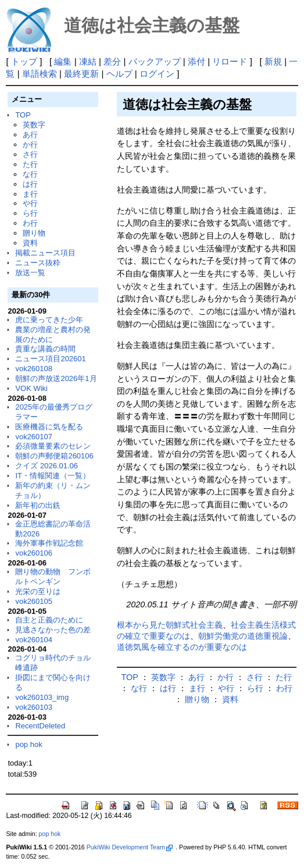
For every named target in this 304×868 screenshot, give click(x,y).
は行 (30, 184)
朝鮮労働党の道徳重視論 (243, 636)
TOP (23, 115)
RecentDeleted (40, 726)
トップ (24, 61)
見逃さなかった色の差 (53, 630)
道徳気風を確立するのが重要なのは (182, 647)
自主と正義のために (49, 620)
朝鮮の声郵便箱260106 (54, 456)
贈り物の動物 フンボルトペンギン (53, 577)
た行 (30, 164)
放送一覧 (30, 273)
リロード (230, 61)
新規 (273, 61)
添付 (196, 61)
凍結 (88, 61)
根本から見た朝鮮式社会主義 (170, 625)
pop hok (28, 744)
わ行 (30, 223)
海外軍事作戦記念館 (49, 543)
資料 (30, 243)
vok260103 (34, 707)
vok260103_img (42, 697)
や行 (30, 203)
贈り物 (34, 233)
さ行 (30, 154)
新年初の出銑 (38, 505)
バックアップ (155, 61)
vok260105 (34, 601)
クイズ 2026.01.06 (47, 466)
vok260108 (34, 369)
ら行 (30, 213)
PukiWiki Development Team (130, 847)
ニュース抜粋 (38, 263)
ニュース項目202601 (50, 359)
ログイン (157, 74)
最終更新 (81, 74)
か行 (30, 145)
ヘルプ (119, 74)
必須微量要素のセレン (53, 446)
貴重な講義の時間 (45, 349)
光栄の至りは (38, 591)
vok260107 (34, 437)
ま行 (30, 194)
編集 (63, 61)
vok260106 (34, 553)
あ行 (30, 135)
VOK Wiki (31, 388)
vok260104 (34, 640)
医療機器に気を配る (49, 427)
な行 (30, 174)
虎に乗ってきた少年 (49, 320)
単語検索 (40, 74)
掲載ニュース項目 (45, 253)
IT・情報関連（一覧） (53, 476)
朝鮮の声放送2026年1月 (56, 378)
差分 (112, 61)
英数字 (34, 125)
